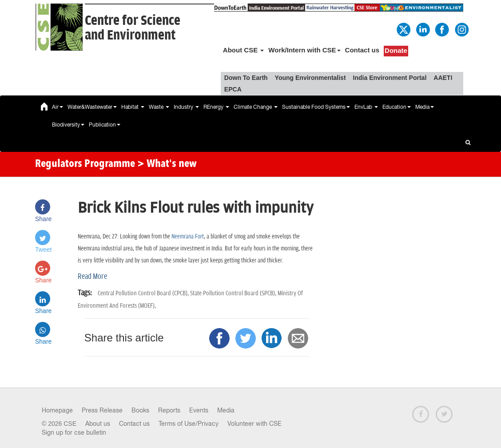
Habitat (133, 107)
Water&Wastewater (92, 107)
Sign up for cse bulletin (74, 432)
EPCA (233, 89)
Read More (92, 277)
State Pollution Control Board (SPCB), (234, 293)
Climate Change (256, 107)
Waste (159, 107)
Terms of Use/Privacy (189, 424)
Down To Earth (246, 78)
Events (199, 410)
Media (425, 107)
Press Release (102, 410)
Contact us (362, 50)
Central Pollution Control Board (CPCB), (144, 293)
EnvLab (366, 107)
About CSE (244, 50)
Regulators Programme (85, 164)
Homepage (57, 410)
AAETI (443, 78)
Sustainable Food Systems (316, 107)
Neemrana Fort (188, 237)
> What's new (167, 164)
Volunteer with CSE (254, 424)
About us (98, 424)
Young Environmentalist (310, 78)
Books (140, 410)
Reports (169, 410)
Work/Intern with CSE (304, 50)
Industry (186, 107)
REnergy (216, 107)
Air (58, 107)
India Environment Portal (390, 78)
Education (397, 107)
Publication (105, 125)
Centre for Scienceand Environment (133, 28)
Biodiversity (68, 125)
